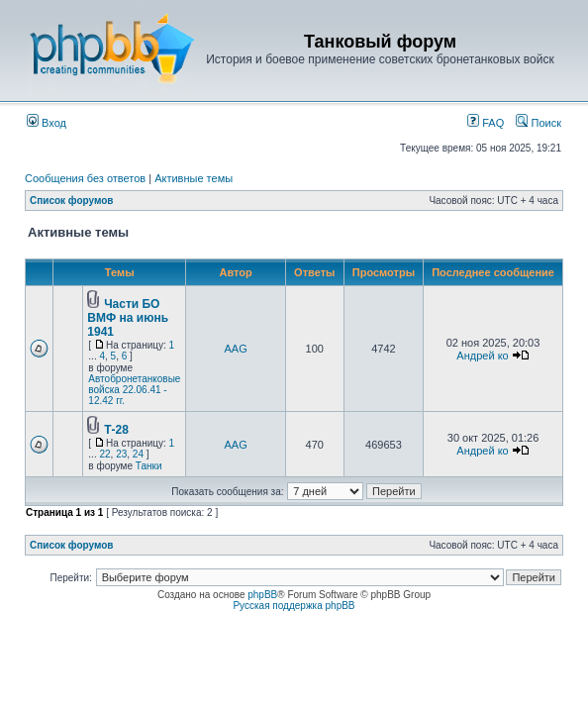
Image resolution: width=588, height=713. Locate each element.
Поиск (539, 123)
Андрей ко (482, 356)
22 (104, 454)
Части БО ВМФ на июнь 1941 (128, 318)
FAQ (486, 123)
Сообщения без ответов (85, 178)
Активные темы (194, 178)
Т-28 (116, 430)
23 (121, 454)
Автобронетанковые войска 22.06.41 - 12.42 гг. (134, 390)
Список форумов (72, 201)
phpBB (262, 595)
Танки (149, 466)
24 (138, 454)
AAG (236, 349)
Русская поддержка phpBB (294, 606)
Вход (47, 123)
